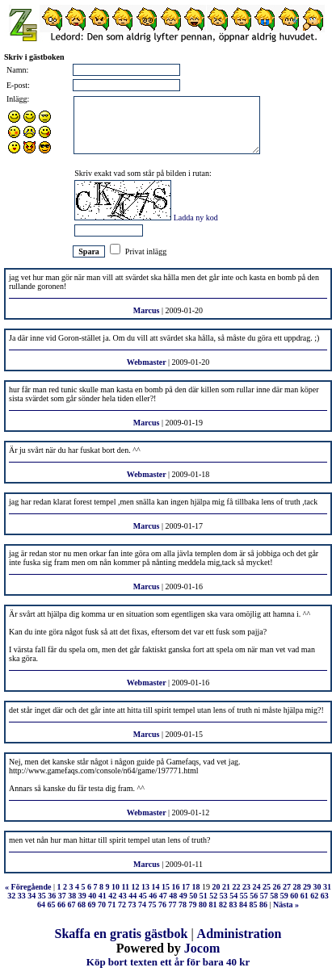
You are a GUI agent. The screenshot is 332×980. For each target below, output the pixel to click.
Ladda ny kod (196, 218)
